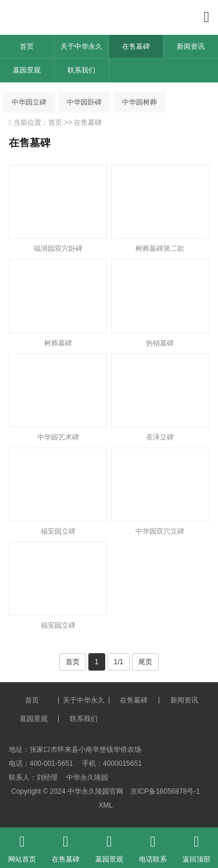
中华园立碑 (29, 102)
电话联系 (153, 845)
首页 (27, 46)
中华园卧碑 (84, 102)
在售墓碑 (136, 46)
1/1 (119, 662)
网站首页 (22, 845)
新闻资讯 (191, 46)
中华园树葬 (140, 102)
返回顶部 (196, 845)
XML (105, 805)
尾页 (145, 662)
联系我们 (81, 70)
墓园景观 (27, 70)
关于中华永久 (81, 46)
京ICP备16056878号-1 (165, 791)
